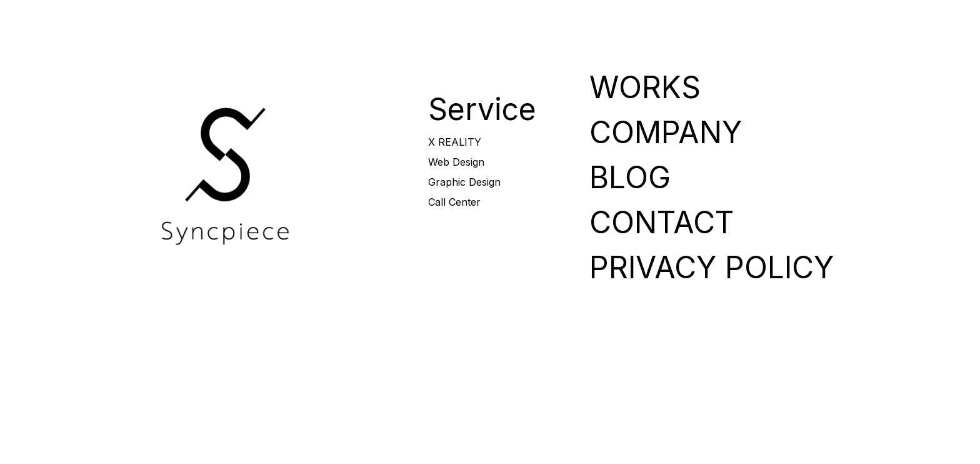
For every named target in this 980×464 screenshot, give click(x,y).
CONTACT (892, 19)
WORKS (657, 19)
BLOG (813, 19)
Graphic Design (464, 182)
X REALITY (455, 142)
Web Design (456, 162)
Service (482, 109)
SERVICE (578, 19)
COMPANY (735, 19)
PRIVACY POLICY (712, 267)
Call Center (454, 202)
